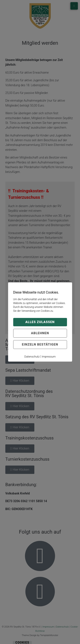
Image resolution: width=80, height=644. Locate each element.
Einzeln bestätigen (40, 344)
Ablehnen (40, 333)
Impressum (49, 357)
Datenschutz (32, 357)
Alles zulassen (40, 322)
